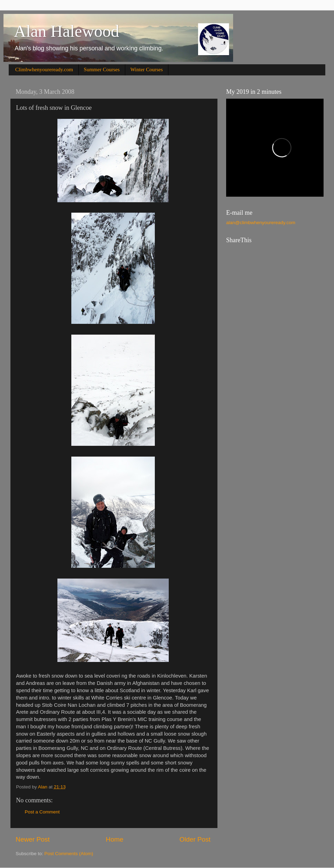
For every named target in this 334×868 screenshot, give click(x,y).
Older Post (195, 839)
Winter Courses (147, 69)
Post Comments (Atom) (69, 854)
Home (114, 839)
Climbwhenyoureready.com (44, 69)
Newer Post (33, 839)
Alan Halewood (67, 31)
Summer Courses (102, 69)
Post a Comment (42, 812)
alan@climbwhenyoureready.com (261, 223)
